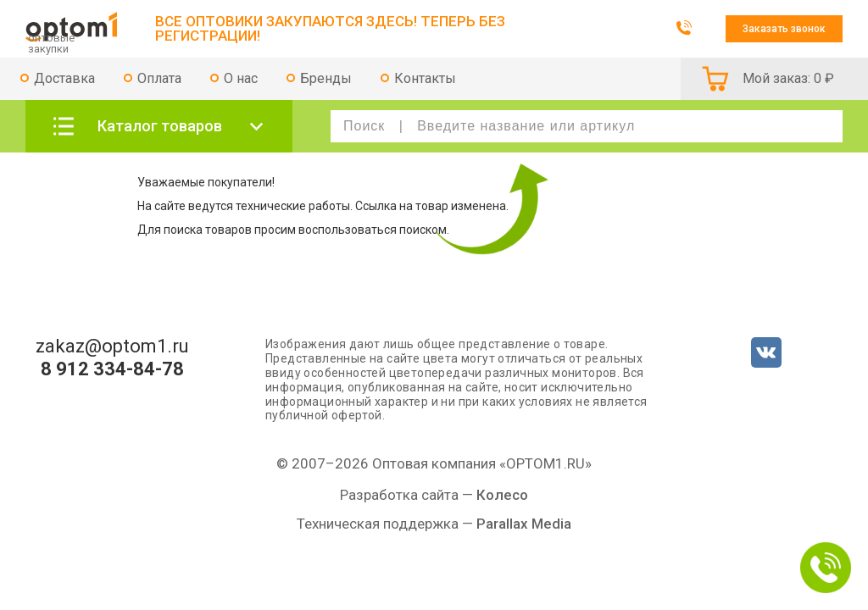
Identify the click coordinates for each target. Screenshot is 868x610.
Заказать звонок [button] (784, 29)
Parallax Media (524, 524)
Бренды (326, 78)
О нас (241, 78)
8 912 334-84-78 (112, 369)
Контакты (425, 78)
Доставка (64, 78)
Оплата (159, 78)
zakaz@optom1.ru (112, 347)
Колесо (502, 495)
